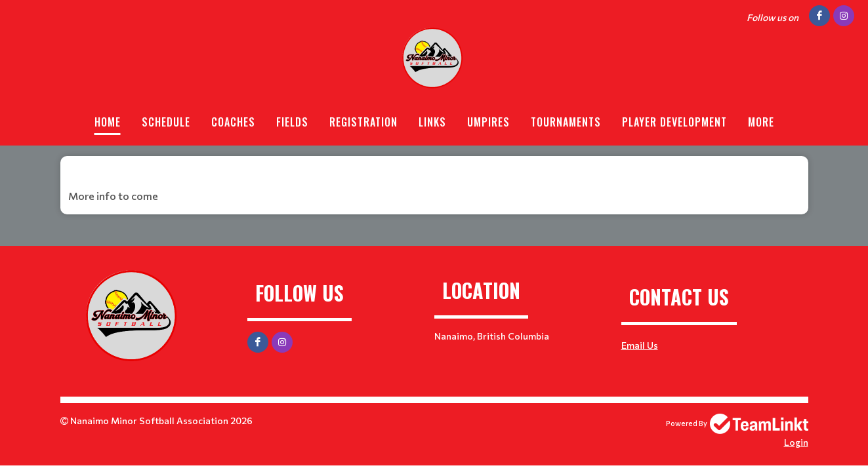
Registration (363, 122)
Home (108, 122)
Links (432, 122)
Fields (292, 122)
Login (796, 442)
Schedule (166, 122)
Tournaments (566, 122)
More (761, 122)
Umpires (488, 122)
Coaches (233, 122)
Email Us (640, 345)
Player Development (674, 122)
